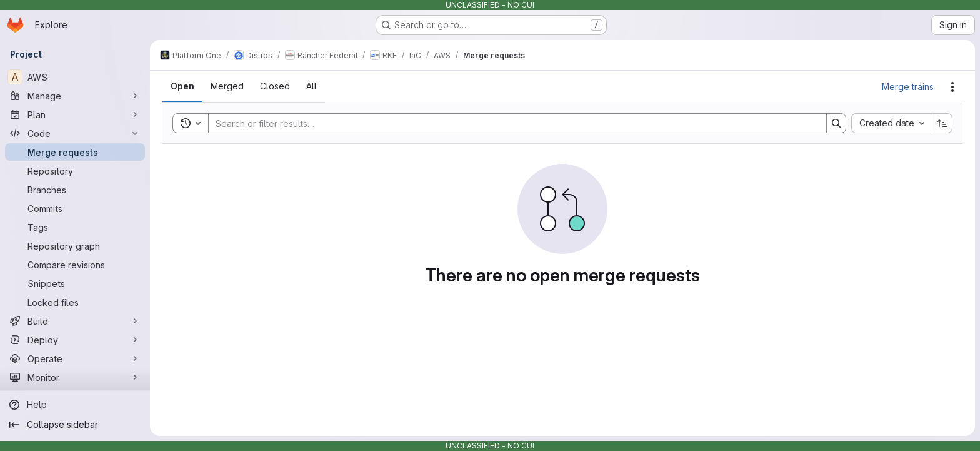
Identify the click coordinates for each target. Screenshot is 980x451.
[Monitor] (75, 377)
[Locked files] (75, 302)
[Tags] (75, 227)
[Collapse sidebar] (75, 425)
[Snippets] (75, 283)
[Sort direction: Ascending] (942, 123)
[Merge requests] (75, 152)
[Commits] (75, 208)
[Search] (511, 123)
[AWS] (75, 77)
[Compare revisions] (75, 265)
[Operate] (75, 358)
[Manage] (75, 96)
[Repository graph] (75, 246)
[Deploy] (75, 340)
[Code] (75, 133)
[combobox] (892, 123)
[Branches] (75, 190)
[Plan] (75, 114)
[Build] (75, 321)
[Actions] (952, 87)
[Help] (75, 405)
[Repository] (75, 171)
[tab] (182, 86)
